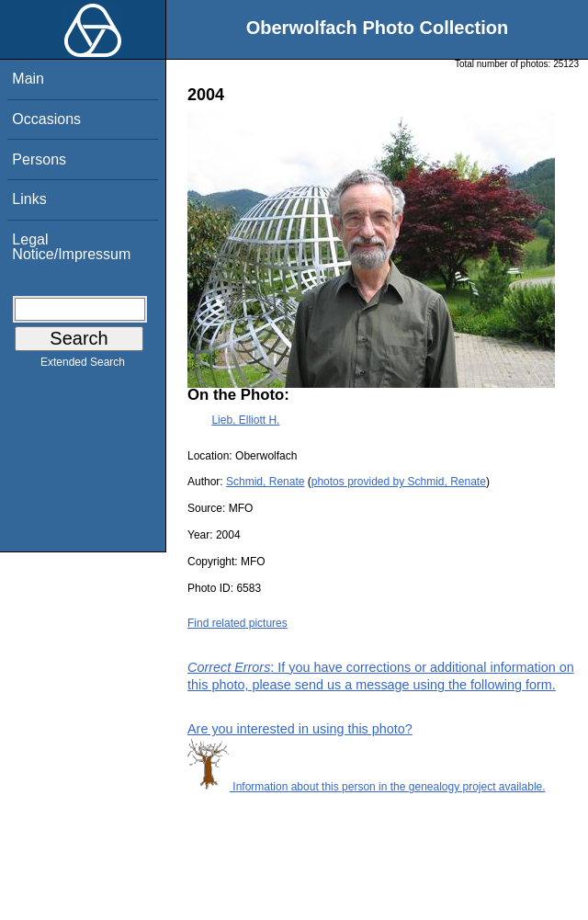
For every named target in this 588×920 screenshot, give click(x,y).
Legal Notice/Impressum (71, 247)
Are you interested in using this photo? (300, 729)
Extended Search (83, 366)
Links (29, 199)
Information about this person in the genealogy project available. (367, 787)
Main (28, 79)
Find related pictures (237, 623)
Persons (39, 159)
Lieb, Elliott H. (245, 420)
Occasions (46, 119)
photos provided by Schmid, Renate (399, 482)
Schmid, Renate (265, 482)
